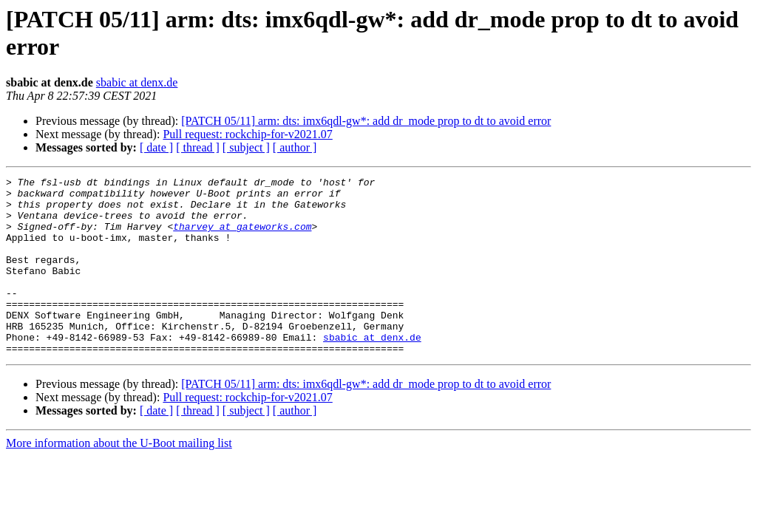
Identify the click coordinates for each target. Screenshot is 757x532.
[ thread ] (198, 147)
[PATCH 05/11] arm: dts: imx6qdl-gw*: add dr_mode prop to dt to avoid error (366, 121)
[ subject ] (246, 147)
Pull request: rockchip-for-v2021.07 (247, 134)
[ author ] (295, 147)
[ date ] (156, 147)
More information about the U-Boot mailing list (119, 478)
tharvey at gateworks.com (242, 237)
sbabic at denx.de (137, 82)
